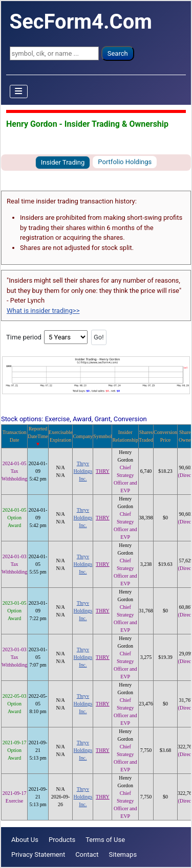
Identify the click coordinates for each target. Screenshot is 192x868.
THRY (103, 471)
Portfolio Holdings (125, 162)
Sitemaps (123, 854)
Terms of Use (105, 840)
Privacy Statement (38, 854)
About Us (25, 840)
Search (118, 53)
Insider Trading (63, 162)
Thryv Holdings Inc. (83, 471)
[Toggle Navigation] (19, 92)
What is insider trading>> (43, 311)
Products (62, 840)
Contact (87, 854)
